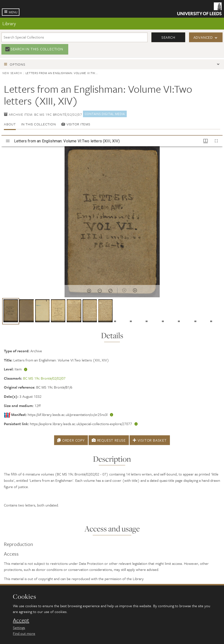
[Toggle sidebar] (8, 141)
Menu (13, 12)
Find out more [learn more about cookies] (24, 633)
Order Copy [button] (71, 440)
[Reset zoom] (110, 291)
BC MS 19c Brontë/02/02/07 (44, 378)
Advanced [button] (203, 37)
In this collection (39, 124)
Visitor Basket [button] (150, 440)
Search (168, 37)
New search (12, 73)
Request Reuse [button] (109, 440)
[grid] (112, 313)
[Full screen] (216, 141)
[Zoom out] (100, 291)
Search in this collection (37, 49)
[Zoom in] (89, 291)
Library (9, 23)
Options (17, 64)
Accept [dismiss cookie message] (21, 620)
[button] (11, 311)
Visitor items (76, 124)
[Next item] (135, 290)
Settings (19, 628)
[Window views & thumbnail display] (206, 141)
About (10, 124)
